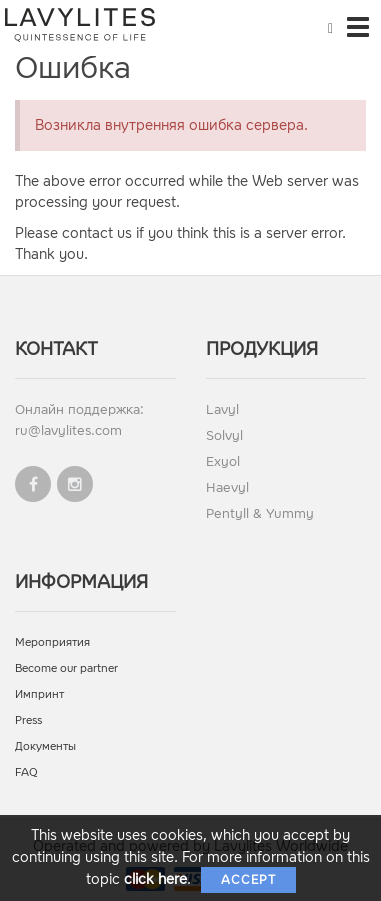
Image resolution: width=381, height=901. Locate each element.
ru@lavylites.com (68, 430)
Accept (248, 880)
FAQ (26, 772)
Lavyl (222, 409)
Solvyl (224, 435)
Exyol (223, 461)
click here (155, 879)
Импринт (39, 694)
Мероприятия (52, 642)
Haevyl (227, 487)
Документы (45, 746)
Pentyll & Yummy (260, 513)
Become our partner (66, 668)
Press (28, 720)
